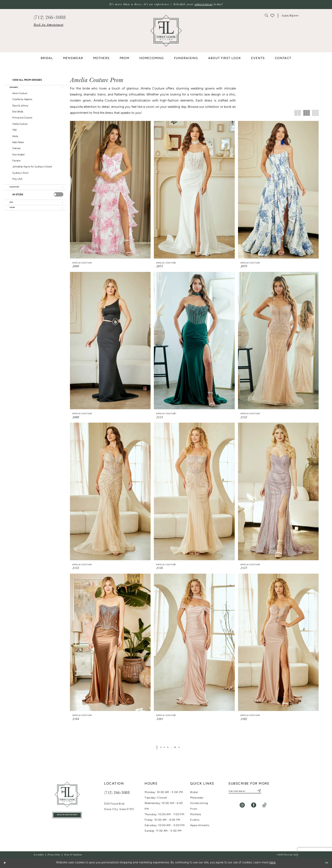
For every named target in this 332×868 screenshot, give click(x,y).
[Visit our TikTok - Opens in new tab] (264, 807)
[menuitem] (49, 25)
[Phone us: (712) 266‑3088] (50, 17)
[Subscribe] (275, 792)
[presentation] (58, 200)
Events (195, 820)
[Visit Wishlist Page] (272, 16)
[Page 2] (158, 747)
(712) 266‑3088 (117, 792)
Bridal (194, 792)
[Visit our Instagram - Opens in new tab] (242, 807)
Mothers (196, 815)
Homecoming (199, 803)
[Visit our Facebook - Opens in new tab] (254, 807)
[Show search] (267, 16)
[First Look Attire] (67, 795)
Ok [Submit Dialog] (325, 863)
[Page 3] (162, 747)
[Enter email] (254, 792)
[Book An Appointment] (49, 25)
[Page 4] (168, 747)
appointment (204, 4)
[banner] (166, 31)
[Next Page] (184, 747)
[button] (290, 16)
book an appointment (67, 816)
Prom (194, 809)
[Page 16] (178, 747)
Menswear (197, 798)
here (272, 863)
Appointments (200, 825)
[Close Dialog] (6, 863)
